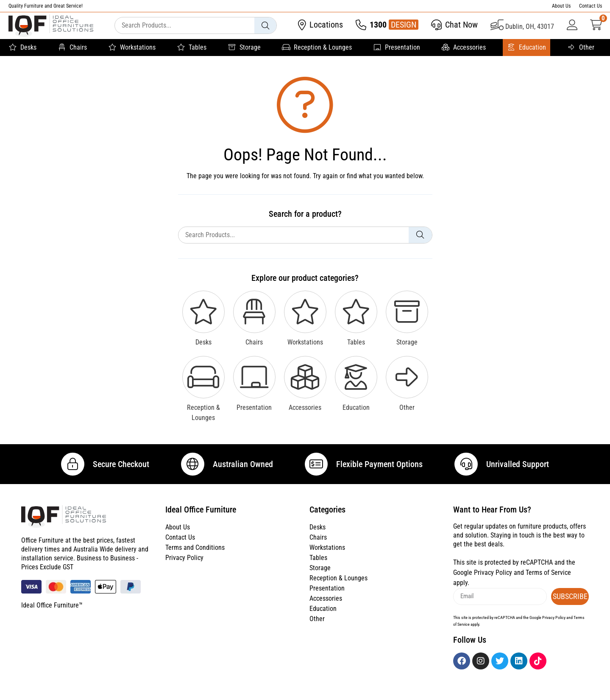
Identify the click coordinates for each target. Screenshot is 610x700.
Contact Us (591, 6)
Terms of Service (548, 582)
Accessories (464, 48)
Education (526, 48)
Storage (244, 48)
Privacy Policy (184, 567)
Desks (22, 48)
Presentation (397, 48)
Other (581, 48)
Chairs (72, 48)
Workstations (132, 48)
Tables (192, 48)
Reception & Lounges (317, 48)
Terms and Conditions (195, 557)
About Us (561, 6)
